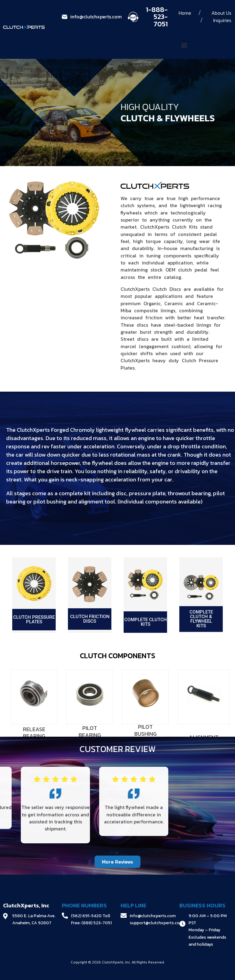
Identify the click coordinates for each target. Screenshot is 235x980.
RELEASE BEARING (34, 733)
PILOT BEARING (90, 731)
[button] (184, 45)
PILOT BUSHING (145, 730)
